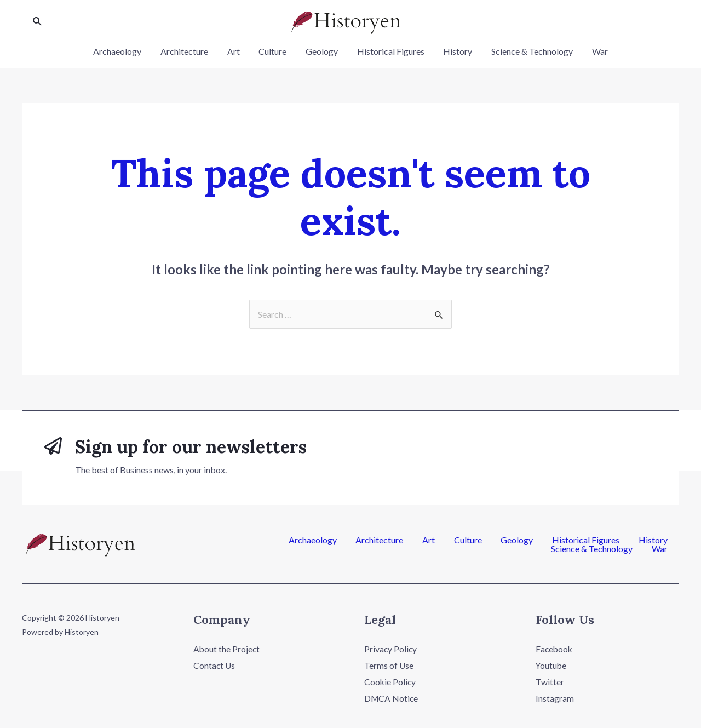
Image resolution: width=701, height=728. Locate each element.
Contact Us (215, 665)
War (594, 51)
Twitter (550, 682)
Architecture (189, 51)
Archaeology (123, 51)
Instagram (555, 698)
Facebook (555, 649)
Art (236, 51)
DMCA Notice (392, 698)
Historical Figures (389, 51)
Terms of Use (389, 665)
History (455, 51)
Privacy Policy (391, 649)
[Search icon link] (38, 22)
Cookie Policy (390, 682)
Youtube (551, 665)
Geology (322, 51)
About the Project (227, 649)
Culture (274, 51)
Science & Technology (528, 51)
